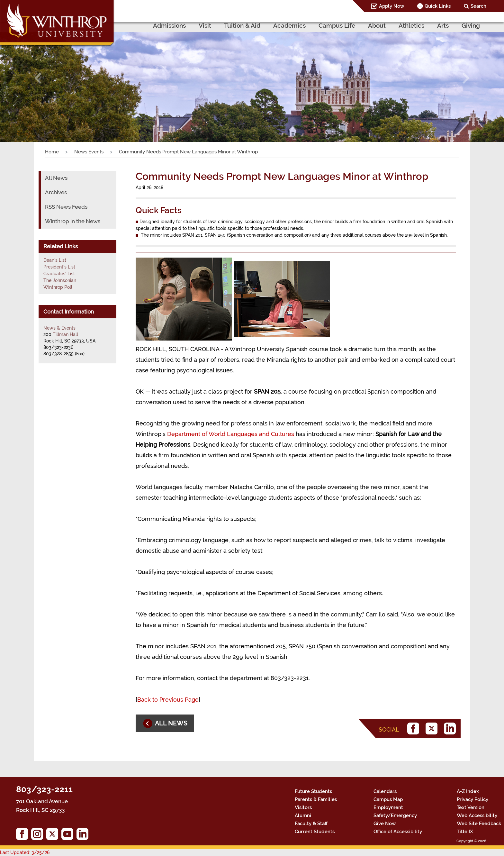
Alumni (303, 815)
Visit (205, 25)
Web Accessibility (477, 815)
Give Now (385, 824)
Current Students (315, 832)
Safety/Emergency (395, 815)
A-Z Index (468, 791)
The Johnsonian (60, 280)
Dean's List (55, 260)
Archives (56, 192)
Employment (388, 807)
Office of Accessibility (398, 832)
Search (478, 6)
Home (52, 152)
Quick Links (438, 6)
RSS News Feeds (66, 207)
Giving (471, 25)
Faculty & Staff (311, 824)
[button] (38, 78)
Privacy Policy (473, 799)
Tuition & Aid (242, 25)
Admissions (169, 25)
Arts (443, 25)
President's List (59, 267)
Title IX (465, 832)
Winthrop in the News (73, 221)
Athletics (411, 25)
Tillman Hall (65, 334)
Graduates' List (59, 274)
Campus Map (388, 799)
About (377, 25)
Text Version (471, 807)
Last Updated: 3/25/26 (25, 852)
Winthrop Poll (58, 287)
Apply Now (392, 6)
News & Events (59, 328)
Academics (289, 25)
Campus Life (337, 25)
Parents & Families (316, 799)
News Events (89, 152)
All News (56, 178)
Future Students (313, 791)
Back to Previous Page (168, 700)
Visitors (303, 807)
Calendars (385, 791)
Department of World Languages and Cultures (231, 434)
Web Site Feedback (479, 824)
